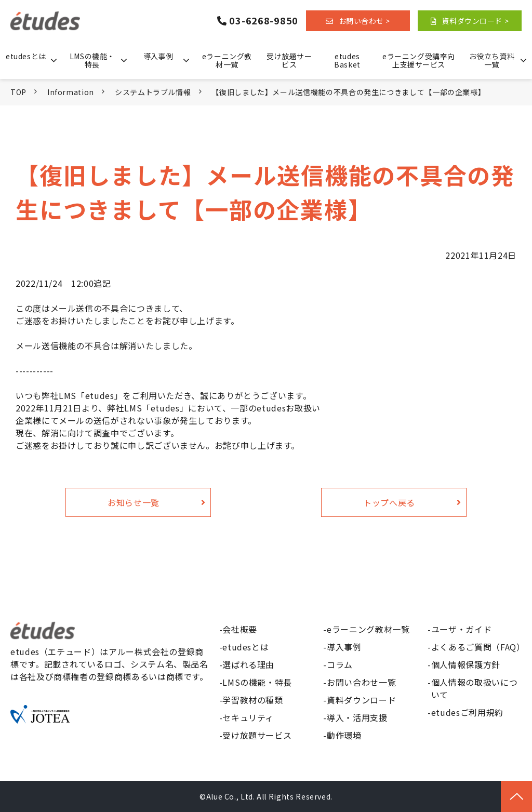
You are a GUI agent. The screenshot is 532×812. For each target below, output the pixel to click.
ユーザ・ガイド (461, 629)
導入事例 (158, 56)
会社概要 (240, 629)
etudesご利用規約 (467, 712)
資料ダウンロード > (475, 21)
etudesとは (26, 56)
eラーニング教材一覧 (227, 60)
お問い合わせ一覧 (361, 682)
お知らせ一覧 (134, 502)
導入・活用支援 (357, 717)
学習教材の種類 (252, 700)
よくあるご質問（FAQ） (476, 647)
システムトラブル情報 (153, 92)
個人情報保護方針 (466, 664)
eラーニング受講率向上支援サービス (419, 60)
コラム (340, 664)
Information (71, 92)
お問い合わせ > (364, 21)
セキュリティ (248, 717)
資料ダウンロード (361, 700)
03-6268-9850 (264, 21)
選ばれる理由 (248, 664)
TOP (18, 92)
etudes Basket (347, 60)
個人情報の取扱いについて (474, 688)
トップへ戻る (389, 502)
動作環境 (344, 735)
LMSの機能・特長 (92, 60)
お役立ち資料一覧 (492, 60)
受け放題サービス (289, 60)
